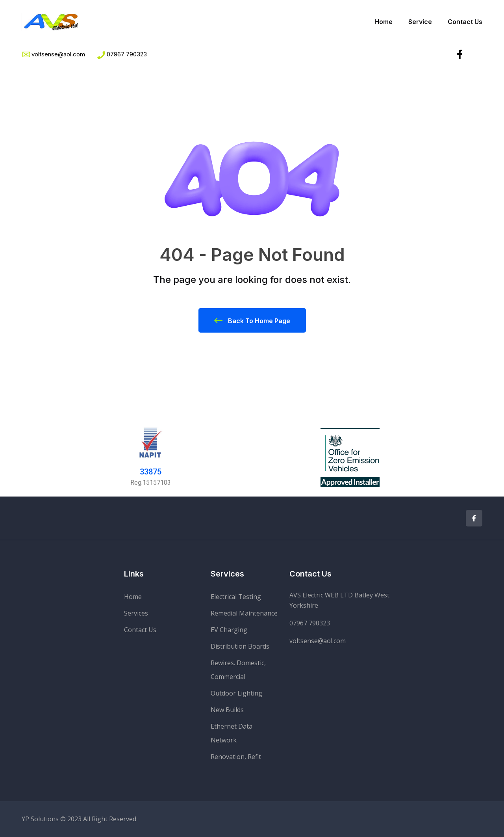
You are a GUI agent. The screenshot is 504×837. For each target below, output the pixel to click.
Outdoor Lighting (236, 693)
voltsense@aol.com (318, 641)
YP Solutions (40, 819)
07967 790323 (127, 54)
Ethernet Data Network (232, 733)
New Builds (227, 710)
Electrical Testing (236, 597)
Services (136, 613)
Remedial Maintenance (244, 613)
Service (420, 22)
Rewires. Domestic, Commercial (238, 670)
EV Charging (229, 630)
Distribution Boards (240, 646)
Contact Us (465, 22)
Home (384, 22)
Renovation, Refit (236, 757)
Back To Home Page (252, 320)
